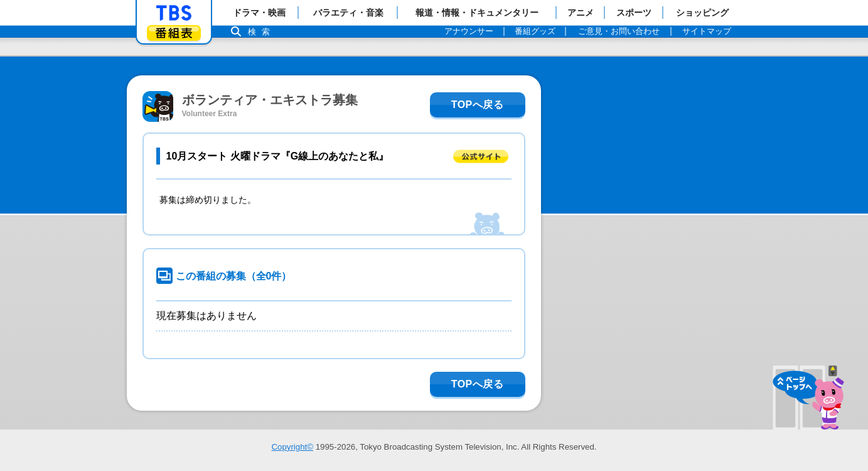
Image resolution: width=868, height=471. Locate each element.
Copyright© (292, 447)
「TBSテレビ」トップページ (174, 13)
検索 (262, 32)
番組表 (174, 33)
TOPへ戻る (478, 105)
